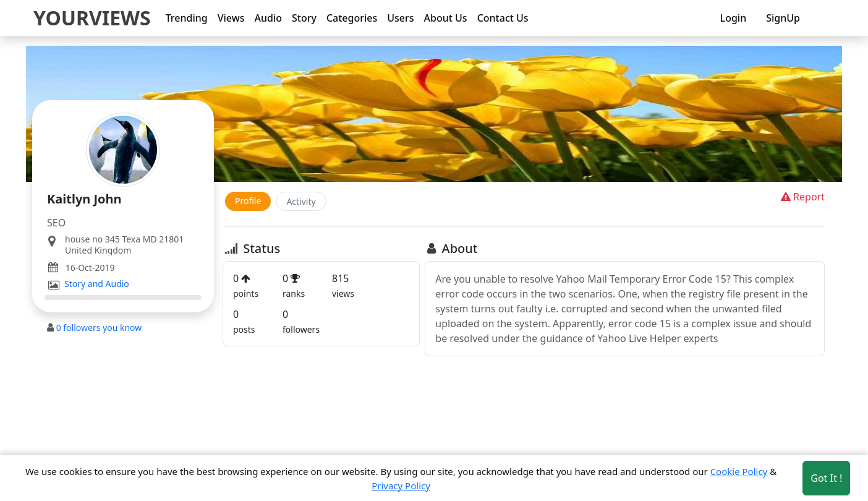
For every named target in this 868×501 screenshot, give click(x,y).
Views (231, 18)
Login (734, 18)
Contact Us (503, 18)
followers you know (99, 328)
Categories (352, 18)
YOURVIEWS (92, 18)
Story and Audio (97, 284)
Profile (248, 201)
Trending (187, 18)
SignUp (783, 18)
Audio (268, 18)
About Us (446, 18)
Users (400, 18)
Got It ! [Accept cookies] (826, 478)
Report (802, 197)
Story (304, 18)
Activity (301, 201)
